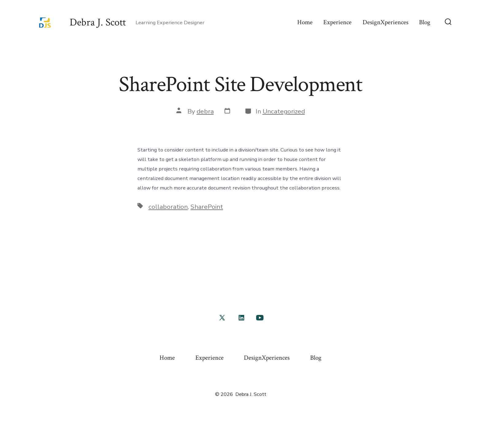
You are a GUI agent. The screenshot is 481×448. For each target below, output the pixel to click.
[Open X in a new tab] (222, 318)
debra (205, 111)
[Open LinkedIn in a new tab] (241, 318)
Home (305, 22)
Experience (337, 22)
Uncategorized (284, 111)
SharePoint (207, 207)
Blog (425, 22)
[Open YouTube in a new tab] (260, 318)
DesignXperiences (385, 22)
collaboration (168, 207)
